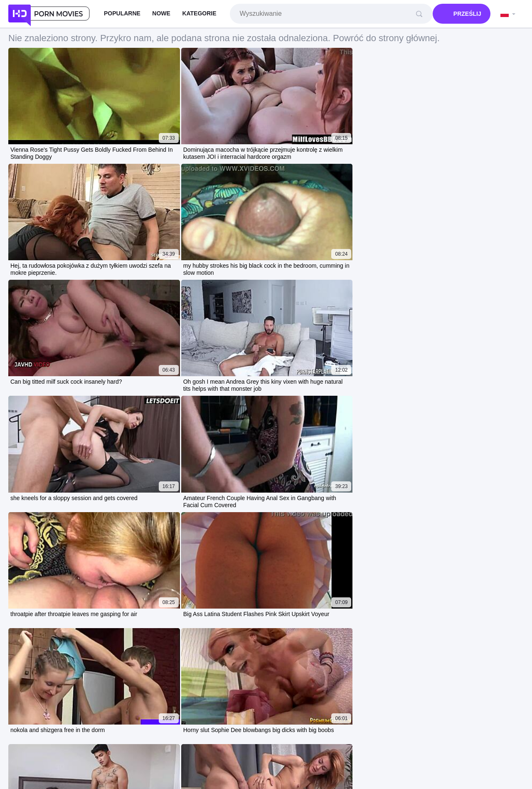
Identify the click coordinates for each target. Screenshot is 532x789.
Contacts (307, 757)
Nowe (161, 13)
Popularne (122, 13)
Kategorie (199, 13)
